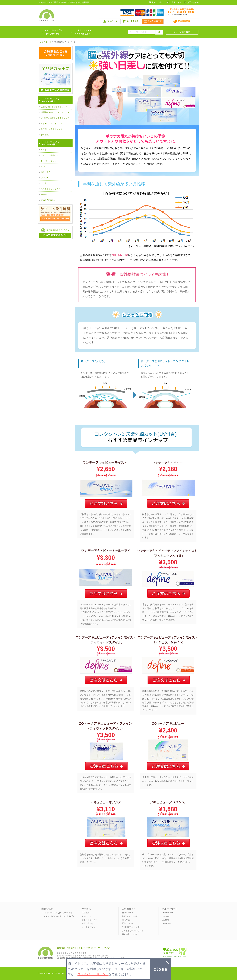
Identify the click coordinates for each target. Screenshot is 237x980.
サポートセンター (89, 920)
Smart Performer (48, 200)
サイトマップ (104, 948)
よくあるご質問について (133, 931)
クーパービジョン (49, 161)
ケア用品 (45, 135)
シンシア (45, 178)
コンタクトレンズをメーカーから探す (82, 32)
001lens (165, 920)
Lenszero (166, 916)
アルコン (45, 167)
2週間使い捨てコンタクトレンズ (55, 112)
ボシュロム (46, 172)
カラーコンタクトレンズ (52, 124)
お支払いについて (130, 916)
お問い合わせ (193, 2)
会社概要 (61, 948)
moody (44, 194)
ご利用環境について (131, 927)
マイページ (112, 21)
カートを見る (133, 21)
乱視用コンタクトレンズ (52, 129)
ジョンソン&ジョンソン (51, 155)
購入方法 (126, 920)
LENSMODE (167, 913)
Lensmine (166, 923)
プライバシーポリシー (86, 948)
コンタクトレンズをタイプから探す (57, 913)
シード (44, 183)
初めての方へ (158, 2)
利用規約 (71, 948)
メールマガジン (88, 927)
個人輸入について (130, 934)
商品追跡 (86, 913)
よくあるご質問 (183, 32)
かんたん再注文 (155, 21)
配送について (128, 923)
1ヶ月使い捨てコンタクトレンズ (55, 118)
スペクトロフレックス (51, 189)
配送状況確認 (184, 21)
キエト (44, 150)
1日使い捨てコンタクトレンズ (54, 107)
